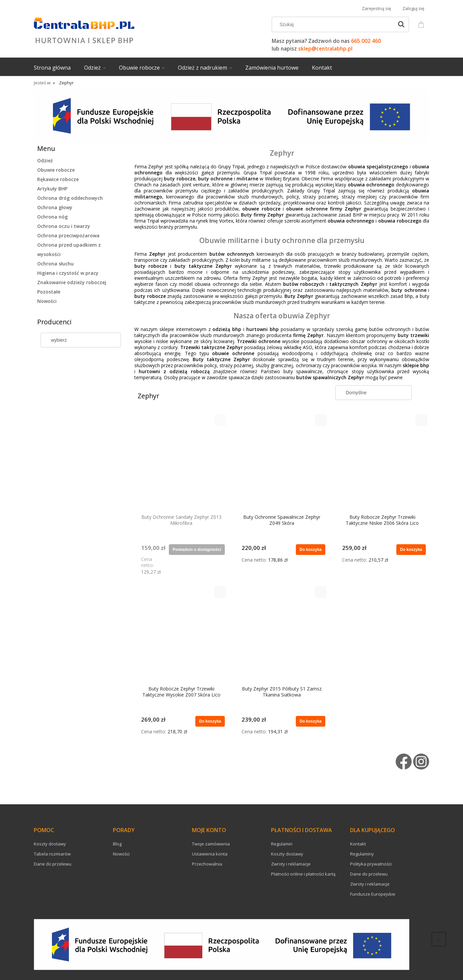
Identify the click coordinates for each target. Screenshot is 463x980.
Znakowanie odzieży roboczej (72, 282)
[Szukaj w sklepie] (334, 24)
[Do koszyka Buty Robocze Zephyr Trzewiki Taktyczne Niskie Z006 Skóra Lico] (411, 550)
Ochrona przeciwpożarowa (68, 235)
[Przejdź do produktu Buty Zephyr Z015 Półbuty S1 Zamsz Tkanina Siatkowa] (282, 634)
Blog (117, 844)
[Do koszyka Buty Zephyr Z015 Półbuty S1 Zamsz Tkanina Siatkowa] (311, 721)
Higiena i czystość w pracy (68, 273)
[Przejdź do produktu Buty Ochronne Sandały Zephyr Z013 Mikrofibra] (181, 463)
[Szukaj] (401, 24)
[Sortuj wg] (374, 393)
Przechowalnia (207, 864)
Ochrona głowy (55, 207)
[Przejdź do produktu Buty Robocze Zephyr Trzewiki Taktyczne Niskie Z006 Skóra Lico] (382, 463)
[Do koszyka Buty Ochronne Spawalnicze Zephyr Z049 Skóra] (311, 550)
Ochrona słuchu (55, 264)
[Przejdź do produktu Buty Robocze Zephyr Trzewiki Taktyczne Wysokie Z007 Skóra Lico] (181, 634)
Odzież (45, 160)
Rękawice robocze (58, 179)
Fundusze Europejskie (373, 894)
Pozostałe (49, 292)
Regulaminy (362, 854)
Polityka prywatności (371, 864)
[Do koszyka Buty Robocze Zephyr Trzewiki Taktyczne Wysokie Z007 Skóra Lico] (210, 721)
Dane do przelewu (53, 864)
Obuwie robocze (56, 170)
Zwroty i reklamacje (291, 864)
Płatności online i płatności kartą (303, 874)
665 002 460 (366, 41)
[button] (220, 420)
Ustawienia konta (210, 854)
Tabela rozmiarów (52, 854)
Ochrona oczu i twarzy (64, 226)
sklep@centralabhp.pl (325, 49)
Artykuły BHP (52, 189)
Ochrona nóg (52, 217)
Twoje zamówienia (211, 844)
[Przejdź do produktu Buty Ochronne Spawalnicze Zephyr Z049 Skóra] (282, 463)
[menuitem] (59, 68)
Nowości (47, 301)
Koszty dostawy (50, 844)
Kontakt (358, 844)
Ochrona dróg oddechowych (70, 198)
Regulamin (282, 844)
